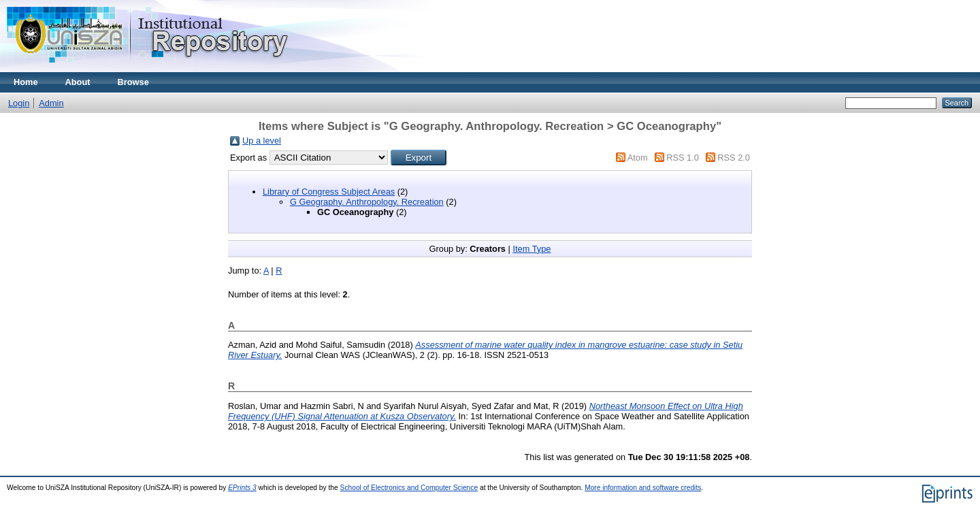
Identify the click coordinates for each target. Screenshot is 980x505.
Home (26, 82)
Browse (133, 82)
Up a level (262, 141)
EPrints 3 (242, 488)
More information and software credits (643, 488)
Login (19, 103)
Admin (51, 103)
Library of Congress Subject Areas (329, 192)
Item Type (532, 249)
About (78, 82)
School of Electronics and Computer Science (409, 488)
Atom (638, 158)
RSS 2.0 (734, 158)
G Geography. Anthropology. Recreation (367, 202)
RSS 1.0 (683, 158)
